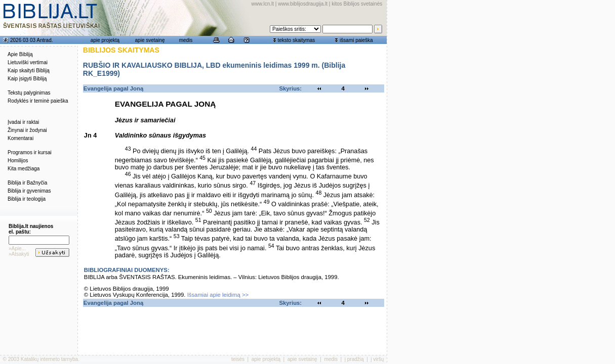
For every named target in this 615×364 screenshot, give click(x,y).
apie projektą (105, 40)
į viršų (377, 359)
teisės (238, 359)
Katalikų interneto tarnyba (49, 359)
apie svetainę (150, 40)
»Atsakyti (19, 254)
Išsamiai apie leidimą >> (218, 295)
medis (186, 40)
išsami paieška (356, 40)
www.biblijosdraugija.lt (303, 4)
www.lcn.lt (263, 4)
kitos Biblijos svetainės (357, 4)
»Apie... (17, 248)
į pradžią (354, 359)
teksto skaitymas (296, 40)
